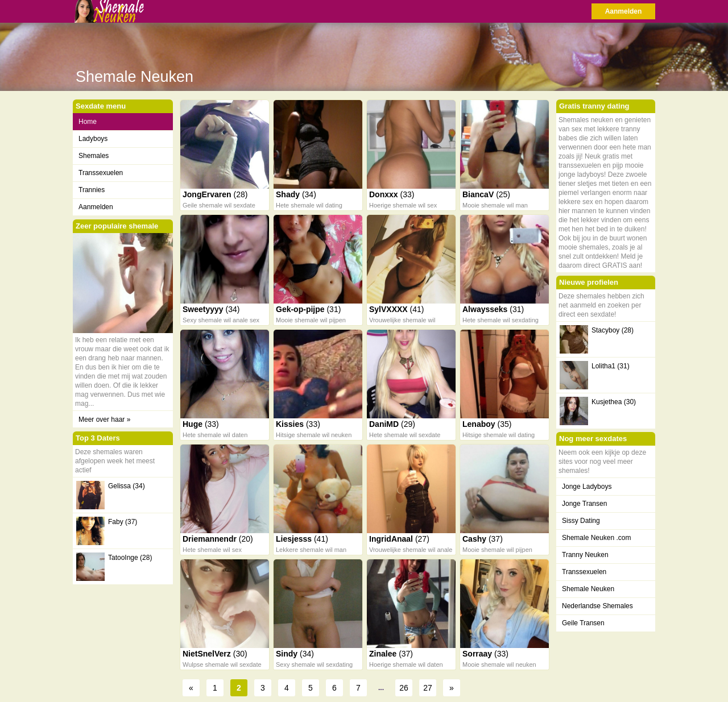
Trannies (92, 190)
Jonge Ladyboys (587, 487)
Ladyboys (93, 139)
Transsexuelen (101, 173)
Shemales (94, 156)
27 (428, 688)
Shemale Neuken (588, 589)
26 (404, 688)
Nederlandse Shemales (597, 606)
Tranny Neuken (585, 555)
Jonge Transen (584, 504)
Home (88, 122)
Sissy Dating (581, 521)
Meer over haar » (104, 419)
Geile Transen (583, 623)
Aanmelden (624, 11)
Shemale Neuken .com (596, 538)
